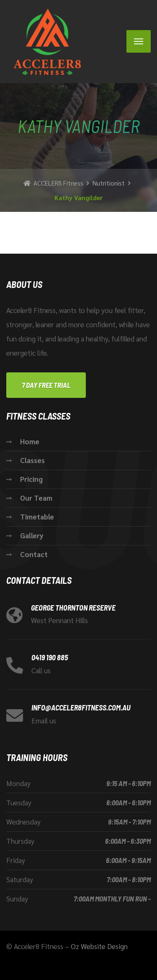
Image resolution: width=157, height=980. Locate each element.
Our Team (36, 498)
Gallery (32, 535)
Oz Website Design (99, 946)
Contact (34, 554)
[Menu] (139, 41)
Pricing (31, 479)
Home (30, 441)
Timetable (37, 517)
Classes (32, 460)
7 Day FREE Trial (46, 385)
